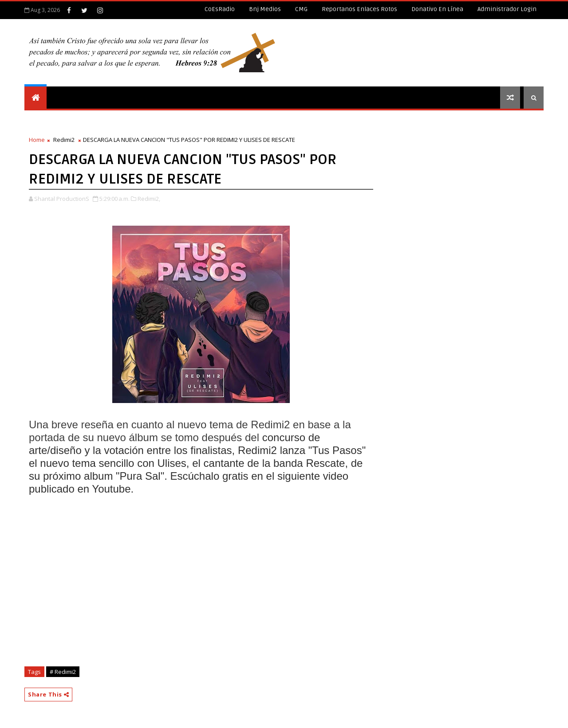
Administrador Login (507, 9)
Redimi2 (64, 140)
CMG (301, 9)
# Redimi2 (63, 672)
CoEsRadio (220, 9)
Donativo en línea (437, 9)
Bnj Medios (265, 9)
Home (37, 140)
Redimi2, (149, 199)
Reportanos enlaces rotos (359, 9)
